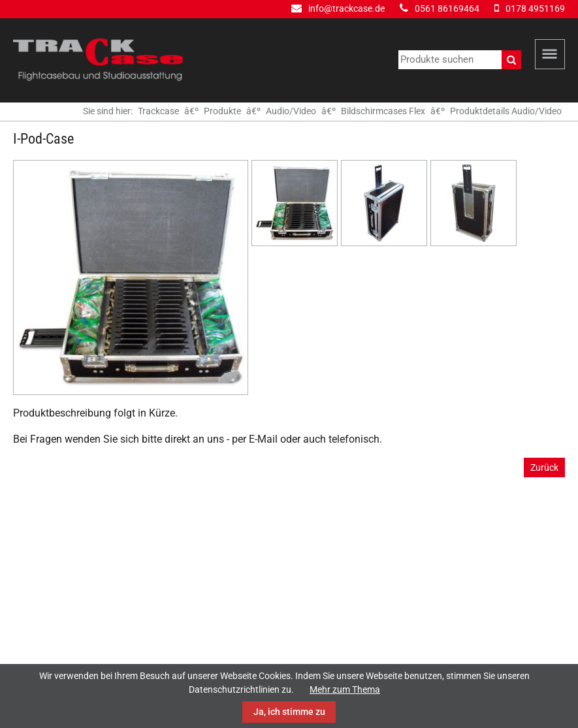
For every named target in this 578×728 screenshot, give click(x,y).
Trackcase (158, 111)
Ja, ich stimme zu (289, 712)
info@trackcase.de (346, 8)
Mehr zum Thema (345, 689)
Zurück (544, 467)
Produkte (222, 111)
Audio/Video (291, 111)
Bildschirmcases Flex (383, 111)
